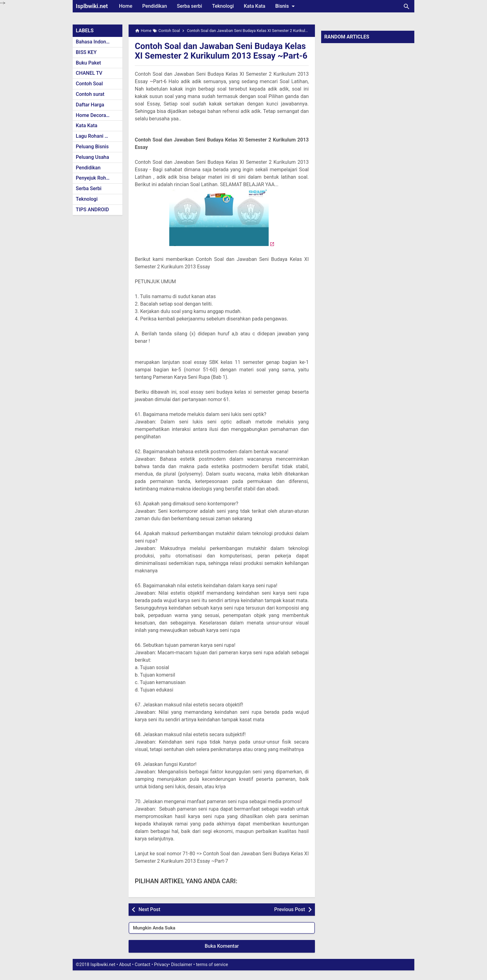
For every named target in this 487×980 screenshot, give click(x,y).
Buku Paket (88, 63)
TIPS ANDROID (92, 210)
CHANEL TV (89, 73)
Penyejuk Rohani (94, 178)
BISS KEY (86, 52)
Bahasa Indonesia (96, 42)
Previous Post (290, 919)
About (125, 974)
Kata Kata (255, 6)
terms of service (212, 974)
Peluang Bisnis (92, 147)
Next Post (149, 919)
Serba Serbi (89, 188)
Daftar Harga (90, 105)
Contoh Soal (89, 84)
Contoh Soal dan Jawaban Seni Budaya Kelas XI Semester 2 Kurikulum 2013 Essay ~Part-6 (219, 56)
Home (126, 6)
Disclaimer (182, 974)
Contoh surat (90, 94)
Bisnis (286, 6)
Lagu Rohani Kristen (98, 136)
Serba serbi (190, 6)
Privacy (161, 974)
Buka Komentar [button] (222, 956)
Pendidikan (155, 6)
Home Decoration (95, 115)
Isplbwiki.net (92, 6)
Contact (143, 974)
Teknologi (223, 6)
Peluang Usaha (92, 157)
